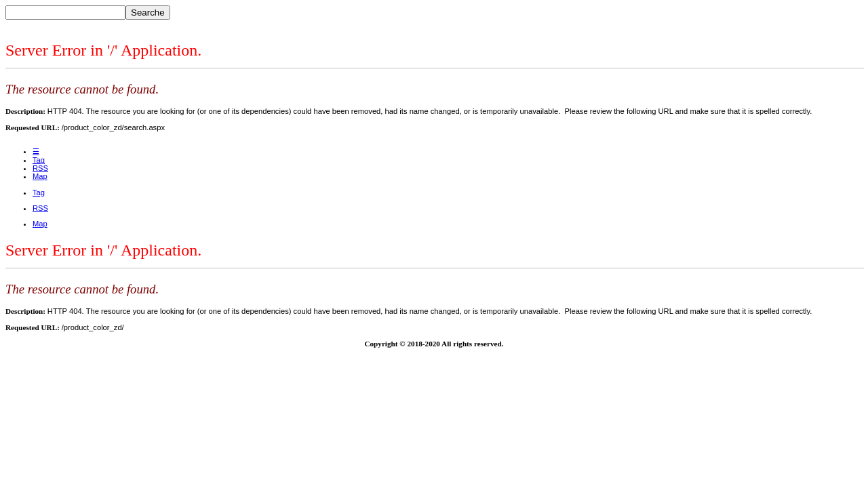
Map (40, 176)
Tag (39, 160)
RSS (40, 168)
